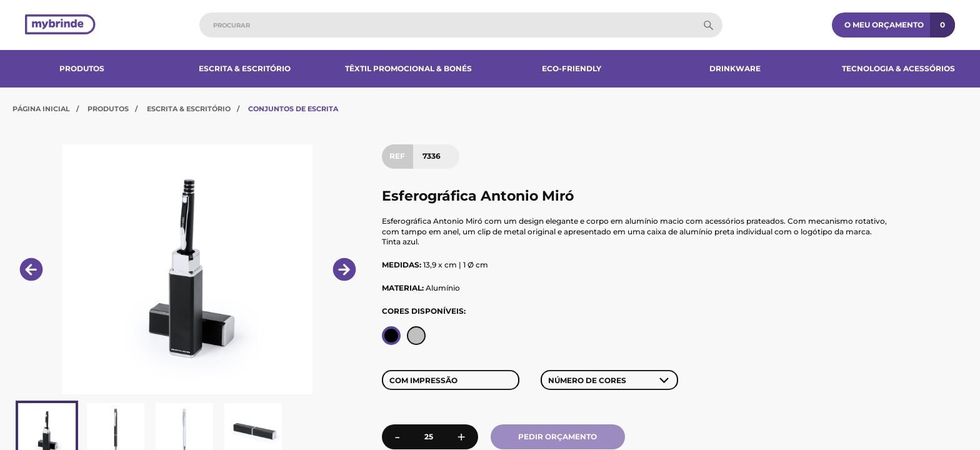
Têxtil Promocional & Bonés (408, 68)
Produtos (82, 68)
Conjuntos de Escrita (293, 109)
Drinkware (735, 68)
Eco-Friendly (572, 68)
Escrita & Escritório (245, 68)
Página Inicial (41, 109)
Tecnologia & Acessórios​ (898, 68)
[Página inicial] (60, 25)
